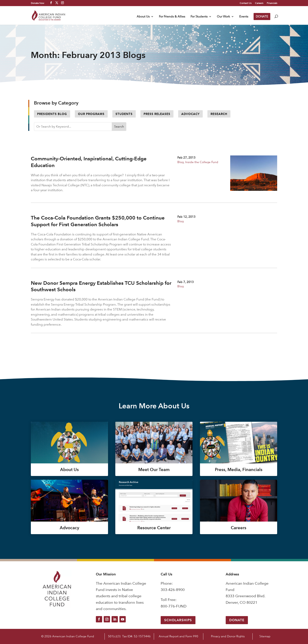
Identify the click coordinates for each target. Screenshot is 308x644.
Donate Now (38, 3)
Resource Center (154, 528)
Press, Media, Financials (239, 470)
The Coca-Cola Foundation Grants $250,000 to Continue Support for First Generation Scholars (98, 221)
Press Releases (157, 114)
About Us (143, 17)
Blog (181, 162)
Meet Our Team (154, 470)
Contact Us (246, 3)
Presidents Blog (52, 114)
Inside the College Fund (202, 162)
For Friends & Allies (172, 17)
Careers (259, 3)
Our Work (223, 17)
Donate (237, 620)
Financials (272, 3)
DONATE (262, 16)
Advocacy (190, 114)
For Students (199, 17)
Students (124, 114)
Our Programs (91, 114)
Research (219, 114)
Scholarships (178, 620)
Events (244, 17)
